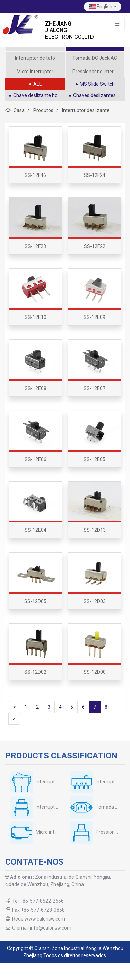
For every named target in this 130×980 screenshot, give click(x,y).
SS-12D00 (95, 672)
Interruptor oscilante (58, 782)
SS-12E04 (36, 530)
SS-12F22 (95, 246)
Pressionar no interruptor (99, 72)
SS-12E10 (36, 317)
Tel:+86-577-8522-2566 (38, 901)
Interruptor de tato (35, 58)
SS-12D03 (95, 601)
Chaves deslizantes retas (99, 95)
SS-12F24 (95, 175)
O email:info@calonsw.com (42, 928)
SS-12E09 (94, 317)
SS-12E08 (36, 388)
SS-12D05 (35, 601)
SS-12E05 (94, 459)
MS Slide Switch (97, 84)
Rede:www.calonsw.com (39, 919)
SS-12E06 (36, 459)
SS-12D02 (35, 672)
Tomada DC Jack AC (95, 58)
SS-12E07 (94, 388)
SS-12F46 (35, 175)
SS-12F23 (35, 246)
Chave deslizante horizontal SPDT (39, 95)
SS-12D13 (95, 530)
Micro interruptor (35, 72)
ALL (37, 84)
